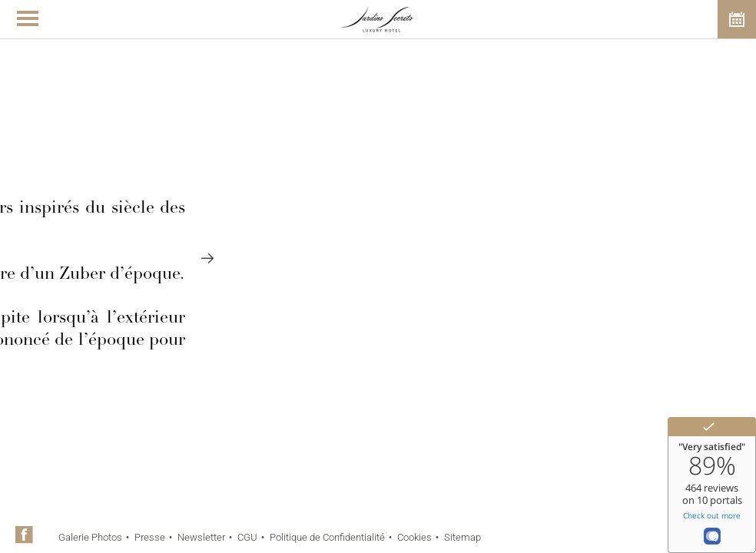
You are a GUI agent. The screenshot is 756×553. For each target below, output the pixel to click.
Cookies (414, 537)
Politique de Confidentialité (327, 537)
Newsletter (201, 537)
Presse (150, 537)
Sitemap (463, 537)
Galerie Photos (90, 537)
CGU (247, 537)
